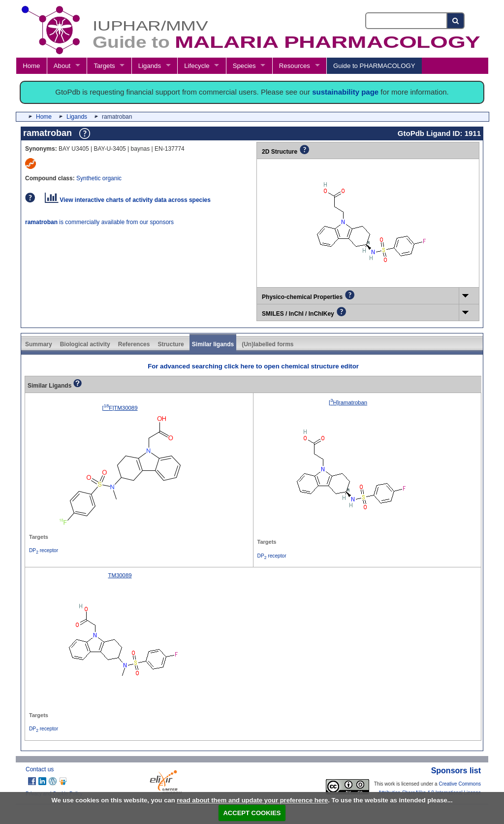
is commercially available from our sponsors (99, 222)
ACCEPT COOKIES (252, 813)
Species (244, 66)
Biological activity (85, 344)
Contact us (40, 769)
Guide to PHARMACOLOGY (374, 66)
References (134, 344)
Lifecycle (197, 66)
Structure (171, 344)
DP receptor (44, 550)
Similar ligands (213, 344)
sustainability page (345, 92)
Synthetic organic (99, 178)
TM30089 (120, 575)
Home (31, 66)
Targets (104, 66)
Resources (295, 66)
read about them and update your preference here (252, 800)
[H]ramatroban (348, 402)
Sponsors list (456, 771)
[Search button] (456, 21)
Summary (39, 344)
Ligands (150, 66)
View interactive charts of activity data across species (128, 200)
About (62, 66)
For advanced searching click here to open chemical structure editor (253, 366)
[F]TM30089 (120, 408)
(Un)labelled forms (268, 344)
